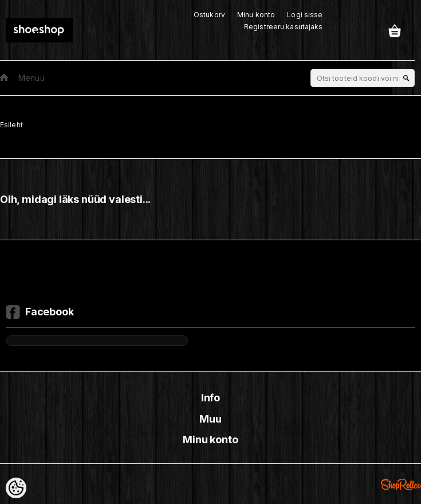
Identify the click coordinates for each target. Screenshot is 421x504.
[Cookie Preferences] (16, 488)
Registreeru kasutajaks (284, 27)
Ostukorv (209, 15)
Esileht (11, 125)
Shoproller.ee (401, 485)
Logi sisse (305, 15)
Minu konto (256, 15)
